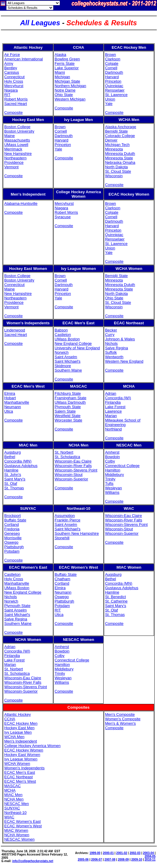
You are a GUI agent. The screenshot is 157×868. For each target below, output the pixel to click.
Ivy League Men (18, 732)
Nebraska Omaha (120, 162)
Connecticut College (122, 466)
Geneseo (12, 533)
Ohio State (64, 95)
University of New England (77, 348)
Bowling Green (67, 59)
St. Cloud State (118, 171)
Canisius (12, 72)
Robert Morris (16, 99)
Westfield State (68, 416)
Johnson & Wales (120, 339)
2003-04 (149, 853)
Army (9, 63)
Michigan (62, 77)
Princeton (113, 81)
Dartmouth (114, 72)
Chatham (62, 579)
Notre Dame (65, 90)
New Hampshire (18, 154)
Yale (109, 104)
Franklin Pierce (68, 520)
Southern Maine (68, 370)
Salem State (65, 411)
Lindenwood (15, 330)
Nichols (111, 343)
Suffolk (111, 352)
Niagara (11, 90)
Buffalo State (15, 520)
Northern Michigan (70, 86)
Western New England (124, 361)
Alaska (60, 55)
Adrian (111, 393)
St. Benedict (115, 597)
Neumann (12, 407)
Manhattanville (17, 402)
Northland (113, 429)
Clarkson (113, 59)
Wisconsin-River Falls (73, 466)
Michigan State (67, 81)
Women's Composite (123, 719)
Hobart (10, 398)
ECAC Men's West (20, 781)
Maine (9, 136)
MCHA (10, 790)
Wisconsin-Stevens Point (76, 470)
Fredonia (12, 529)
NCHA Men (14, 799)
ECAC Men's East (20, 772)
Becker (111, 330)
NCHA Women (17, 835)
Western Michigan (70, 99)
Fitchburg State (68, 393)
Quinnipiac (114, 86)
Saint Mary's (15, 479)
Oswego (11, 542)
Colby (110, 461)
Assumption (65, 516)
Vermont (11, 167)
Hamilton (113, 470)
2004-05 (150, 856)
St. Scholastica (67, 457)
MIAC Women (16, 830)
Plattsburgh (14, 547)
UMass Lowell (16, 145)
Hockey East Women (22, 755)
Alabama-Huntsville (21, 203)
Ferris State (65, 63)
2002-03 (135, 853)
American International (23, 59)
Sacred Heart (16, 104)
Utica (9, 411)
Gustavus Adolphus (21, 466)
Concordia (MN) (18, 461)
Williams (112, 492)
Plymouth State (68, 407)
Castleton (63, 335)
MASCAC (12, 786)
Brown (111, 55)
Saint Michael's (68, 361)
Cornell (111, 68)
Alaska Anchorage (121, 127)
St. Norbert (64, 452)
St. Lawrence (116, 95)
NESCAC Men (16, 804)
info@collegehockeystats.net (33, 861)
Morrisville (13, 538)
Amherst (112, 452)
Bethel (10, 457)
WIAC (9, 817)
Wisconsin (114, 176)
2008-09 (123, 860)
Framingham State (70, 398)
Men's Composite (120, 714)
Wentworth (114, 357)
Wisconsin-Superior (71, 479)
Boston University (19, 131)
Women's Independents (24, 768)
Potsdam (12, 551)
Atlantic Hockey (18, 714)
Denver (111, 140)
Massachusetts (17, 140)
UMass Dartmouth (70, 402)
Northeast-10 (15, 813)
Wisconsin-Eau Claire (73, 461)
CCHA (10, 719)
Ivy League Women (21, 759)
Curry (110, 335)
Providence (14, 162)
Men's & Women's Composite (120, 726)
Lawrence (113, 411)
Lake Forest (115, 407)
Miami (60, 72)
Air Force (12, 55)
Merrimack (13, 149)
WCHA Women (17, 764)
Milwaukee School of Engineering (123, 422)
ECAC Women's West (23, 826)
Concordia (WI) (118, 398)
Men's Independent (20, 741)
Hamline (11, 470)
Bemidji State (116, 131)
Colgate (112, 63)
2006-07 (97, 860)
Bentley (11, 68)
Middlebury (115, 475)
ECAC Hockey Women (24, 750)
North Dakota (116, 167)
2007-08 (110, 860)
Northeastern (15, 158)
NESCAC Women (19, 839)
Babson (61, 330)
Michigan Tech (117, 145)
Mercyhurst (14, 86)
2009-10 (137, 860)
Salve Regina (116, 348)
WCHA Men (14, 737)
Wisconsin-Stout (69, 475)
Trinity (110, 479)
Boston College (17, 127)
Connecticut (14, 77)
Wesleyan (114, 488)
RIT (7, 95)
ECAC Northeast (18, 777)
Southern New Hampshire (77, 533)
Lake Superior (67, 68)
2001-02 (122, 853)
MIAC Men (13, 795)
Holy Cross (14, 81)
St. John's (13, 475)
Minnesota (114, 149)
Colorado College (120, 136)
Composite (13, 113)
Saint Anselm (66, 357)
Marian (111, 416)
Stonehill (62, 538)
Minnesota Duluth (120, 154)
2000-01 (108, 853)
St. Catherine (116, 601)
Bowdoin (112, 457)
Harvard (112, 77)
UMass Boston (67, 339)
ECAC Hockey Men (21, 723)
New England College (73, 343)
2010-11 (150, 860)
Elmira (10, 393)
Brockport (12, 516)
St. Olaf (11, 483)
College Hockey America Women (32, 746)
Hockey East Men (19, 728)
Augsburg (12, 452)
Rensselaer (115, 90)
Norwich (62, 352)
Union (110, 99)
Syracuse (63, 217)
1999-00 (95, 853)
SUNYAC (12, 808)
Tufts (109, 483)
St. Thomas (14, 488)
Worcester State (68, 420)
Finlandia (113, 402)
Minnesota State (119, 158)
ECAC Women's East (22, 821)
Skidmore (63, 366)
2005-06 (83, 860)
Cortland (11, 525)
